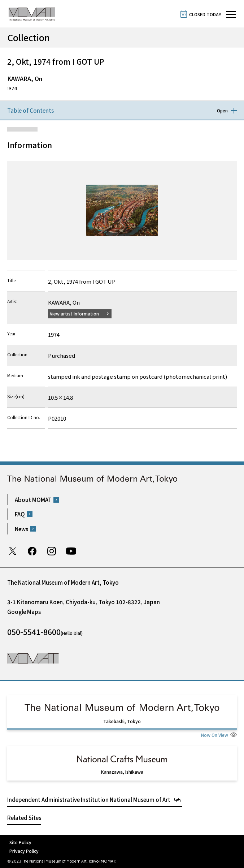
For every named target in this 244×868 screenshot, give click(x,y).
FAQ (20, 514)
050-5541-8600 (34, 632)
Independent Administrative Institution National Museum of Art (89, 800)
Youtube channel (71, 551)
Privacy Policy (24, 851)
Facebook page (32, 551)
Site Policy (20, 842)
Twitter (13, 551)
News (21, 529)
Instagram (52, 551)
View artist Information (74, 313)
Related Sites (24, 818)
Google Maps (24, 612)
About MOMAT (33, 500)
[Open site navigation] (231, 15)
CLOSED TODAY (205, 14)
